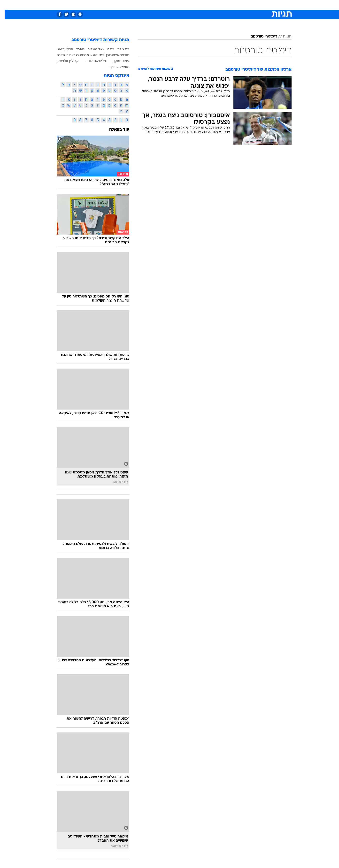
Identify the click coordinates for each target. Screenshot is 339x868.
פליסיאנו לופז (92, 61)
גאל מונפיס (91, 49)
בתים (106, 49)
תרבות (223, 5)
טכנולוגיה (132, 5)
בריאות (167, 5)
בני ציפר (119, 49)
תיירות (150, 5)
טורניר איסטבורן (113, 55)
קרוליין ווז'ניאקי (63, 61)
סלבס (208, 5)
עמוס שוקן (117, 61)
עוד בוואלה (115, 130)
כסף (194, 5)
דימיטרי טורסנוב (259, 37)
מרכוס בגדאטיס (73, 55)
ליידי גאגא (93, 55)
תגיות (283, 37)
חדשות (255, 5)
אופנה (114, 5)
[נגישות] (7, 5)
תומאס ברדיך (115, 67)
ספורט (239, 5)
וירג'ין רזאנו (60, 49)
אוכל (182, 5)
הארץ (76, 49)
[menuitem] (252, 5)
